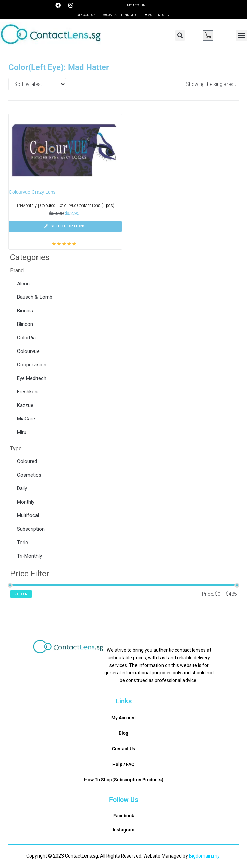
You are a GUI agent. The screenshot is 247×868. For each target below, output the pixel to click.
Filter (21, 594)
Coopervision (32, 365)
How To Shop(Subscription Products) (124, 780)
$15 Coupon (87, 15)
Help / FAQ (123, 764)
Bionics (25, 311)
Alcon (23, 284)
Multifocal (28, 515)
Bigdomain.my (204, 856)
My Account (137, 5)
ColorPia (26, 338)
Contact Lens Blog (120, 15)
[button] (180, 35)
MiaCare (26, 419)
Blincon (25, 324)
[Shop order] (37, 84)
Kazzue (25, 405)
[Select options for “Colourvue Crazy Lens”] (65, 226)
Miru (22, 432)
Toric (22, 542)
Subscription (31, 529)
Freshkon (27, 392)
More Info (157, 15)
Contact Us (123, 749)
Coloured (27, 461)
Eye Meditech (32, 378)
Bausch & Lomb (35, 297)
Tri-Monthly (29, 556)
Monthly (26, 502)
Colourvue (28, 351)
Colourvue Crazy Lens (32, 192)
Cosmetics (29, 475)
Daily (22, 488)
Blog (123, 733)
